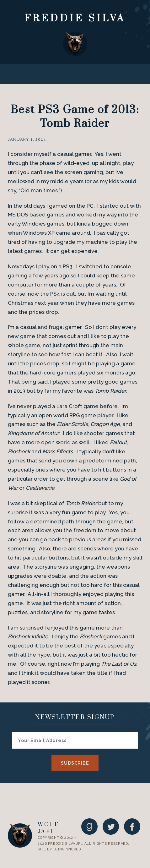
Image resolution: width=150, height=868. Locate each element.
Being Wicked (67, 849)
